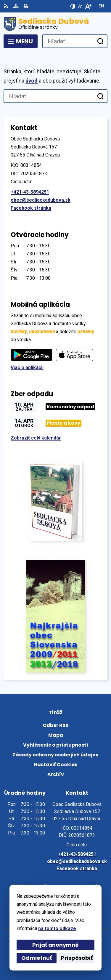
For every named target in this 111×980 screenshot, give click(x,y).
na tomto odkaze (57, 928)
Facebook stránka (31, 208)
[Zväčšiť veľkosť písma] (88, 6)
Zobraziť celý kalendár (36, 438)
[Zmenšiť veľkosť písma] (80, 6)
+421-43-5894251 (30, 192)
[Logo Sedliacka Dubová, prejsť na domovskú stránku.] (55, 24)
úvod (32, 81)
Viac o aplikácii (27, 368)
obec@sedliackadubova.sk (41, 200)
